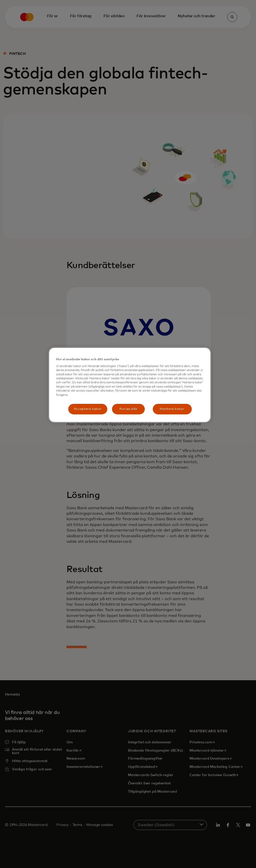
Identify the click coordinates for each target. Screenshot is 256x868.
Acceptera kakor (88, 409)
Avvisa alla (128, 409)
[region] (130, 385)
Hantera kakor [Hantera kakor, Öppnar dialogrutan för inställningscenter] (172, 409)
